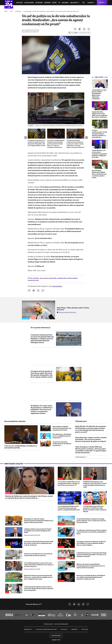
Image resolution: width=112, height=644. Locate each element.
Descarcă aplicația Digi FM (32, 535)
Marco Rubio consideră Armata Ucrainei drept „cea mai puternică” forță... (62, 428)
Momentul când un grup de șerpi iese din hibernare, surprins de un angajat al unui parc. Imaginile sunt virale (38, 577)
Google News (57, 286)
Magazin (65, 3)
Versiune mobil (56, 636)
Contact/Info (85, 629)
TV (59, 3)
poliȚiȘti (36, 278)
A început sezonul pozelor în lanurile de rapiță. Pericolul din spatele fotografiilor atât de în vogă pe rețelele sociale (36, 143)
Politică (19, 3)
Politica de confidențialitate (61, 624)
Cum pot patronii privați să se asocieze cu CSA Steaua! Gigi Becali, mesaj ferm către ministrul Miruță (95, 509)
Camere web (74, 629)
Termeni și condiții (48, 624)
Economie (39, 3)
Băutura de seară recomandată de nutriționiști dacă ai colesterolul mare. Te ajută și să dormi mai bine (91, 566)
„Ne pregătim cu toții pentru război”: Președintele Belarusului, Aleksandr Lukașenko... (99, 94)
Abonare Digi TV (28, 629)
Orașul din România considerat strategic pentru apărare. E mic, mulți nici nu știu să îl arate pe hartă (91, 521)
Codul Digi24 (64, 629)
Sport (54, 3)
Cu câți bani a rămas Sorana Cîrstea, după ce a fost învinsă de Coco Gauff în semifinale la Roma (92, 532)
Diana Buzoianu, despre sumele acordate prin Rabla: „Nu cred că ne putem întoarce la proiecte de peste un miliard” (91, 439)
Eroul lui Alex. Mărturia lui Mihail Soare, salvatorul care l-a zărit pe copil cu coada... (99, 174)
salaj (41, 278)
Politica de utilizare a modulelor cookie (46, 629)
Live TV (101, 3)
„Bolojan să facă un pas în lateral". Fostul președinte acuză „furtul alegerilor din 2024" (38, 531)
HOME (6, 11)
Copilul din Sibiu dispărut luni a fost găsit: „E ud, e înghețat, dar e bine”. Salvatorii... (100, 114)
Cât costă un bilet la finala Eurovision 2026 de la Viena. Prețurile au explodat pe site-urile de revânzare (39, 543)
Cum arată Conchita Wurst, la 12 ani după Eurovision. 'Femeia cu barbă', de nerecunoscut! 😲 (69, 483)
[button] (56, 108)
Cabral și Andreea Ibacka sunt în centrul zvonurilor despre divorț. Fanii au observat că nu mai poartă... (39, 588)
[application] (56, 108)
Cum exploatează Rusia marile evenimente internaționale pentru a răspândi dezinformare (69, 508)
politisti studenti (73, 278)
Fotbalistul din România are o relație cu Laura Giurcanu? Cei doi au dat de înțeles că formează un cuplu (95, 484)
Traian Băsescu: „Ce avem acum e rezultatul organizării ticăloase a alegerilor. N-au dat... (99, 154)
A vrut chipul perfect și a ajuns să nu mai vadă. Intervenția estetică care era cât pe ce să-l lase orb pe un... (39, 565)
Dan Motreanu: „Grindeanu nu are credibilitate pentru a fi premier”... (62, 436)
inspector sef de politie (50, 278)
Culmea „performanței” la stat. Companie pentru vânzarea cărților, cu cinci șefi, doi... (100, 134)
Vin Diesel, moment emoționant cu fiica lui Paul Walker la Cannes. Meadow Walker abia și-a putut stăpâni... (91, 543)
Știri (11, 11)
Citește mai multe (80, 457)
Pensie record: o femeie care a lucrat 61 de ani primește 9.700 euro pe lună (38, 555)
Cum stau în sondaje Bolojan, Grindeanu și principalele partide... (21, 447)
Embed (31, 125)
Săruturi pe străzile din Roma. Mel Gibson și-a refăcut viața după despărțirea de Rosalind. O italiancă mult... (91, 577)
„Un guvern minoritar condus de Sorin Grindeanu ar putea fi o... (62, 444)
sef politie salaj (62, 278)
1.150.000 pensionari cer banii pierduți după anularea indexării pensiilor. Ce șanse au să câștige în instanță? (91, 555)
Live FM (90, 3)
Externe (47, 3)
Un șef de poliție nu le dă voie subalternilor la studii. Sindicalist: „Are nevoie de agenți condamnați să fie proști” (51, 11)
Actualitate (29, 3)
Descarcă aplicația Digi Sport (67, 312)
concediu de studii (33, 280)
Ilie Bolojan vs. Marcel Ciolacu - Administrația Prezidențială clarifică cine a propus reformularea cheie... (39, 521)
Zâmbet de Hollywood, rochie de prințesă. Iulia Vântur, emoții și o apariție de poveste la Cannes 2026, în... (29, 497)
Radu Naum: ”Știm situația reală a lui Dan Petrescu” (73, 309)
